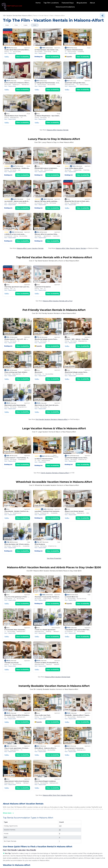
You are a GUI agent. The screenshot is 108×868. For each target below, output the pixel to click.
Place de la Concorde (64, 743)
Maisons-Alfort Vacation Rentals (58, 92)
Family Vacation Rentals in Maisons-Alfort (55, 354)
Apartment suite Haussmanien (67, 289)
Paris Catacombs (10, 737)
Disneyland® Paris (63, 700)
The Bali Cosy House (63, 500)
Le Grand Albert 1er (63, 470)
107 (60, 626)
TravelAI (60, 862)
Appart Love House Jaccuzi (66, 390)
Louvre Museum (62, 706)
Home (38, 3)
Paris (6, 51)
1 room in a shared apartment (15, 500)
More (36, 25)
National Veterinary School (13, 700)
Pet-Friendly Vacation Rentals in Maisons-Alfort (52, 303)
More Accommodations (65, 7)
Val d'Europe (61, 712)
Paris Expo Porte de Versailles (14, 731)
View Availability (18, 54)
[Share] (102, 16)
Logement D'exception (38, 208)
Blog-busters (82, 3)
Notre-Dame (61, 725)
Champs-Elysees (10, 725)
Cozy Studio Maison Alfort (65, 128)
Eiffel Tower (8, 706)
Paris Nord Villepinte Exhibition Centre (69, 737)
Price (16, 25)
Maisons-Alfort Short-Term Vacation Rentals (58, 595)
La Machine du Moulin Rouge (14, 718)
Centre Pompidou (11, 755)
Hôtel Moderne (10, 420)
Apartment (8, 289)
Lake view (22, 650)
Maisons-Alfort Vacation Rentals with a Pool (58, 222)
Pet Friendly (12, 650)
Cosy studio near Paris (38, 550)
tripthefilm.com (44, 862)
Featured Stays (68, 3)
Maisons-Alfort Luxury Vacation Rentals (30, 172)
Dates (7, 25)
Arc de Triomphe (10, 712)
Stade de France (10, 743)
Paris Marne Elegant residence (93, 581)
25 (60, 630)
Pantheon (60, 755)
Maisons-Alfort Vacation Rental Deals (58, 515)
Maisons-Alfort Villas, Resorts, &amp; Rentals (71, 172)
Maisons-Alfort (12, 51)
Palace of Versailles (11, 749)
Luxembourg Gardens (64, 731)
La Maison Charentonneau (65, 47)
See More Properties (54, 434)
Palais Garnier (61, 718)
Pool (5, 650)
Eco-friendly (31, 650)
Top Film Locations (51, 3)
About (92, 3)
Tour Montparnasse (63, 749)
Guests (26, 25)
